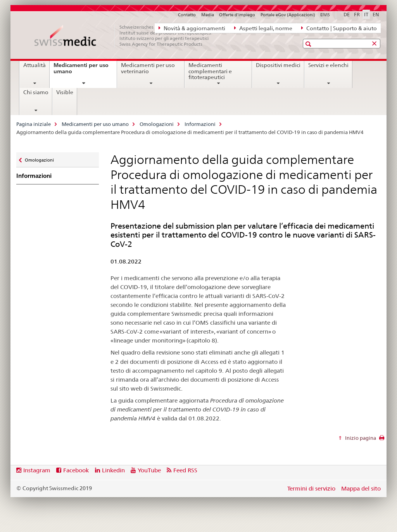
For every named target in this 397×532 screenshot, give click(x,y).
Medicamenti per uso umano (81, 71)
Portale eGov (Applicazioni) (288, 15)
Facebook (76, 470)
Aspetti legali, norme (263, 28)
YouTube (149, 470)
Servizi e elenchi (328, 65)
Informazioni (200, 124)
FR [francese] (357, 14)
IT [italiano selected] (366, 14)
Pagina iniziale (34, 124)
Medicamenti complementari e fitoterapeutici (210, 71)
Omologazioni (157, 124)
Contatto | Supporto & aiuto (339, 28)
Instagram (37, 470)
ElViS (325, 15)
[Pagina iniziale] (127, 36)
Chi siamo (36, 92)
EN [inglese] (376, 14)
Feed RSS (185, 470)
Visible (65, 92)
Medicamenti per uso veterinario (148, 68)
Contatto (187, 15)
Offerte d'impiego (237, 15)
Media (208, 15)
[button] (309, 44)
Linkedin (113, 470)
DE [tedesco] (347, 14)
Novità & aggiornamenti (192, 28)
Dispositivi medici (278, 65)
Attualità (35, 65)
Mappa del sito (361, 488)
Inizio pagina (360, 438)
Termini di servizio (311, 488)
